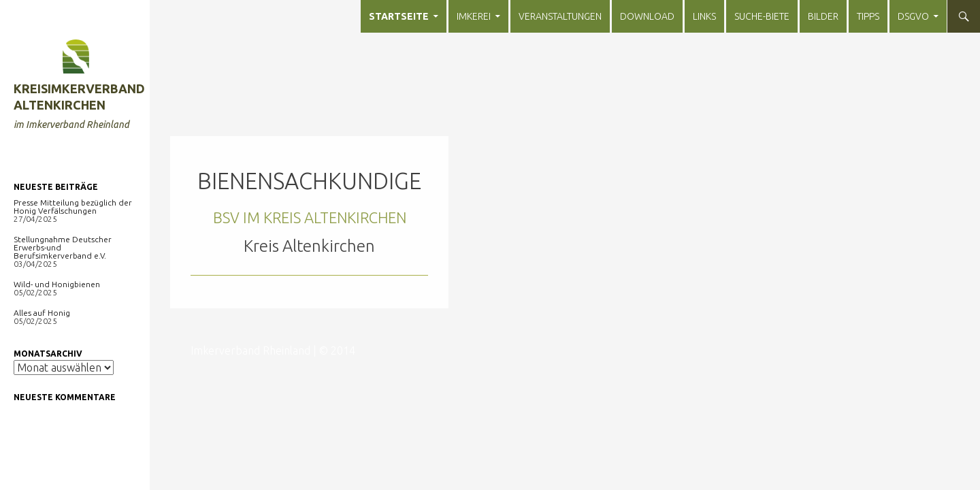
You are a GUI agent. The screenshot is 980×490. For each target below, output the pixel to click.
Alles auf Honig (42, 313)
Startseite (399, 16)
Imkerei (474, 16)
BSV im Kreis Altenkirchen (310, 217)
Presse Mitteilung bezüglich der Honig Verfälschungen (73, 207)
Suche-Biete (762, 16)
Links (704, 16)
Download (647, 16)
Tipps (868, 16)
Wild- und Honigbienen (57, 284)
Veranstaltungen (560, 16)
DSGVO (913, 16)
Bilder (823, 16)
